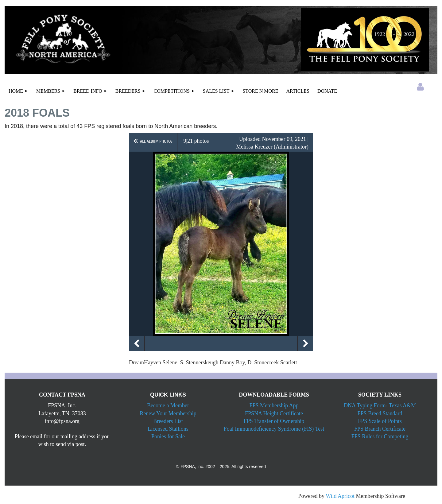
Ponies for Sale (168, 436)
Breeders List (168, 421)
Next (305, 343)
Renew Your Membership (168, 413)
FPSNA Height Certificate (274, 413)
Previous (137, 343)
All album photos (156, 141)
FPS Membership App (274, 405)
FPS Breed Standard (380, 413)
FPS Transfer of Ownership (274, 421)
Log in (420, 87)
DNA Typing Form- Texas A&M (380, 405)
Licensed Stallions (168, 429)
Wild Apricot (340, 496)
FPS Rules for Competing (380, 436)
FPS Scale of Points (380, 421)
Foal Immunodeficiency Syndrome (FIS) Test (274, 429)
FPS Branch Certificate (380, 429)
